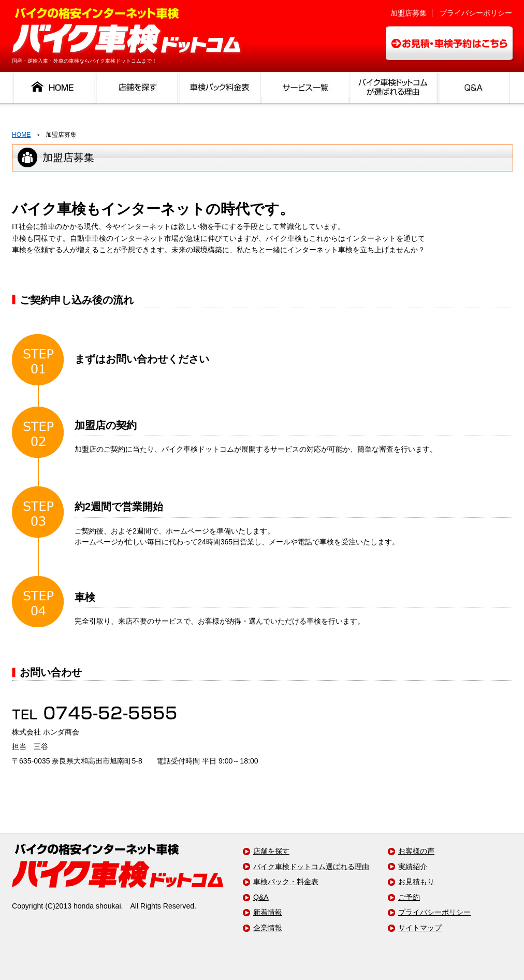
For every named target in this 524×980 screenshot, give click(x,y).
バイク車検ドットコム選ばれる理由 (311, 867)
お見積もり (416, 882)
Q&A (261, 897)
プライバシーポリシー (476, 13)
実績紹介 (413, 867)
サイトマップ (420, 928)
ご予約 (409, 897)
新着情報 (268, 912)
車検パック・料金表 (286, 882)
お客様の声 (416, 851)
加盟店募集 (409, 13)
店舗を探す (271, 851)
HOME (21, 135)
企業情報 (268, 928)
